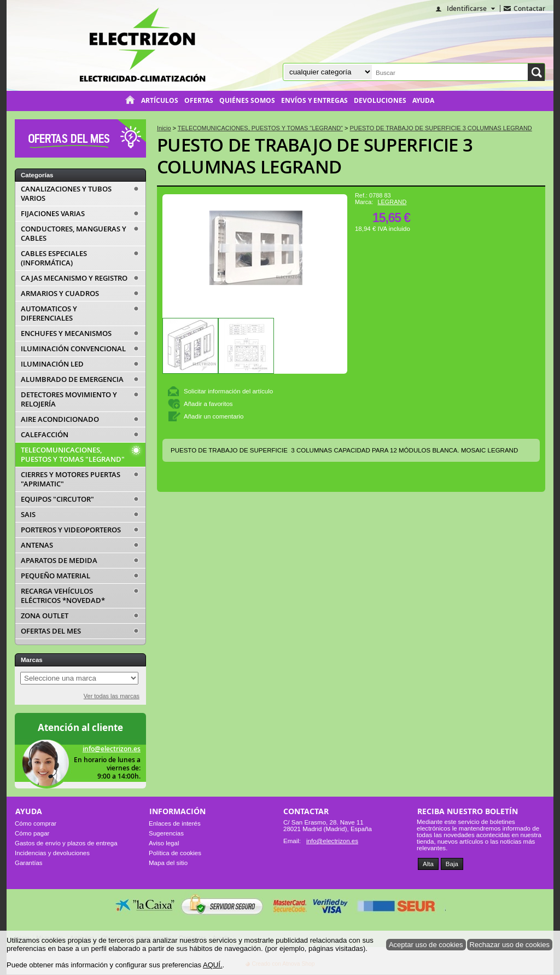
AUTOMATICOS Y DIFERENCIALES (49, 314)
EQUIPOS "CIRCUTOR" (57, 499)
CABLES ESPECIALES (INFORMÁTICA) (54, 258)
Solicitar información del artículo (228, 391)
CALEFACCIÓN (45, 435)
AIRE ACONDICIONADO (60, 419)
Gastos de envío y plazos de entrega (66, 843)
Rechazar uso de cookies (510, 945)
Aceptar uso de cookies (426, 945)
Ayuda (423, 101)
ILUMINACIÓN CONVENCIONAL (73, 349)
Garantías (29, 863)
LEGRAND (392, 202)
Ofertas (199, 101)
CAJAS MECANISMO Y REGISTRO (74, 278)
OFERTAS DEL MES (51, 631)
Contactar (529, 8)
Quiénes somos (247, 101)
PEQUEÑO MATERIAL (56, 576)
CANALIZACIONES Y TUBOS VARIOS (66, 194)
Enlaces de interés (175, 823)
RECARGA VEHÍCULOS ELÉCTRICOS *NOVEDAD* (63, 596)
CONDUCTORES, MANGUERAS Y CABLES (74, 234)
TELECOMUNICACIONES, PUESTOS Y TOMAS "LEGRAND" (73, 455)
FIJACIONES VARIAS (53, 214)
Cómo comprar (36, 823)
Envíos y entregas (314, 101)
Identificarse (467, 8)
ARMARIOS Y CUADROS (60, 294)
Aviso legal (164, 843)
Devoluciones (380, 101)
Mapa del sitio (168, 863)
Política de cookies (175, 853)
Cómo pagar (32, 833)
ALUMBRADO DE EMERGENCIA (72, 379)
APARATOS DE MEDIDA (59, 561)
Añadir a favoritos (208, 404)
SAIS (28, 515)
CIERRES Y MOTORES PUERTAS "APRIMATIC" (71, 479)
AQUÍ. (213, 965)
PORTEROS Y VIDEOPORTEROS (71, 530)
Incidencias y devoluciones (52, 853)
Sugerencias (166, 833)
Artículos (160, 101)
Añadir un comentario (214, 416)
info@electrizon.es (112, 749)
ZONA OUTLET (45, 616)
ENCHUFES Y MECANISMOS (66, 333)
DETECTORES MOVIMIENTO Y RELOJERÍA (69, 399)
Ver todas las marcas (112, 696)
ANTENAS (37, 545)
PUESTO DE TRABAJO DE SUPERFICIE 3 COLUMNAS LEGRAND (315, 156)
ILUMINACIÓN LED (52, 364)
